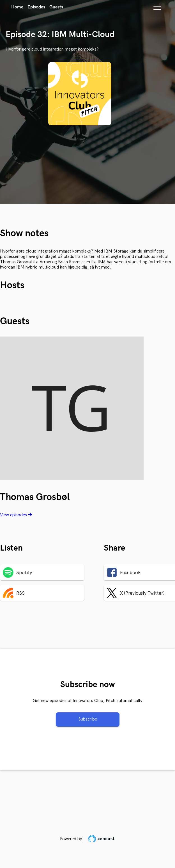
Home (17, 7)
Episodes (36, 7)
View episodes (16, 515)
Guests (56, 7)
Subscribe (88, 719)
